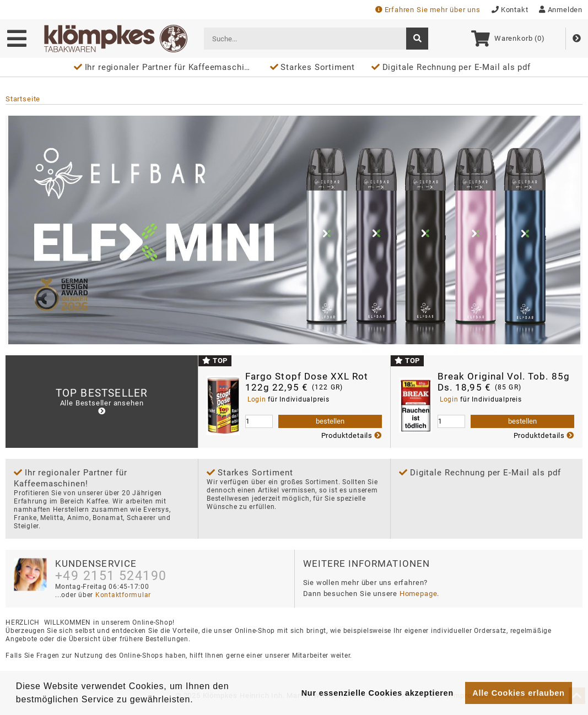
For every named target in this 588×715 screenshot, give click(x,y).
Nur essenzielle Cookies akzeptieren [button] (377, 693)
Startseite (23, 99)
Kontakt (510, 10)
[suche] (417, 39)
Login (257, 399)
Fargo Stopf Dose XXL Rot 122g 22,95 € (307, 382)
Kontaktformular (122, 595)
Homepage (419, 594)
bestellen (330, 421)
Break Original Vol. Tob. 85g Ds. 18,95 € (504, 382)
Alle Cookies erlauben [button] (518, 693)
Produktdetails (352, 435)
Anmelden (561, 10)
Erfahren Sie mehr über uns (428, 10)
